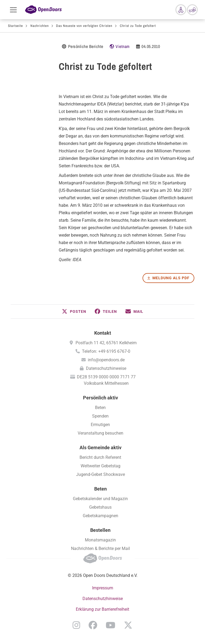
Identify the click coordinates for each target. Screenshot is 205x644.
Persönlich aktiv (100, 398)
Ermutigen (100, 425)
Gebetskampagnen (100, 516)
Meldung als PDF (171, 278)
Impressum (103, 588)
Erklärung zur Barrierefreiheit (102, 609)
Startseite (15, 26)
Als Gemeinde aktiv (100, 447)
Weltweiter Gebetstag (100, 466)
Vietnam (123, 46)
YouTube (111, 625)
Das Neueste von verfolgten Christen (84, 26)
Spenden (100, 416)
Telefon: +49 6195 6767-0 (106, 351)
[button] (74, 311)
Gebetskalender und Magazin (100, 499)
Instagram (76, 625)
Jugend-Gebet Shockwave (100, 474)
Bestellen (100, 530)
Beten (100, 408)
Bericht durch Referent (100, 457)
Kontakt (103, 333)
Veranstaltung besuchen (100, 433)
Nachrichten (40, 26)
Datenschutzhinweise (106, 368)
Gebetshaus (100, 507)
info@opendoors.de (106, 360)
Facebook (93, 625)
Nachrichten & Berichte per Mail (100, 548)
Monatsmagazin (100, 540)
